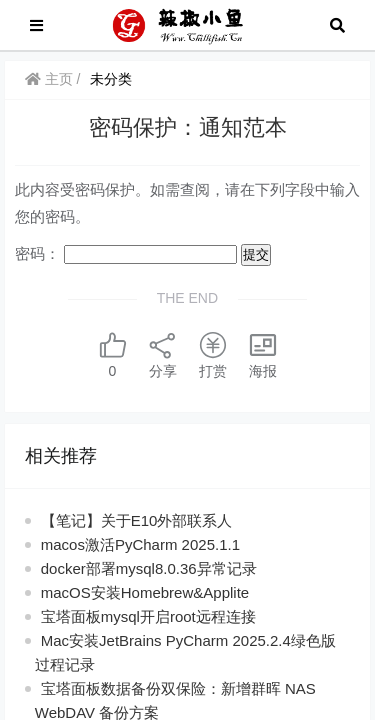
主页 (49, 79)
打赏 (213, 354)
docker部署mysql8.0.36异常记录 (149, 568)
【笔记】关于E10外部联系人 (137, 520)
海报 (263, 354)
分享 (163, 354)
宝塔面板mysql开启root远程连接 (148, 616)
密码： (126, 253)
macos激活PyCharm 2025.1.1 (140, 544)
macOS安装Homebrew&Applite (145, 592)
